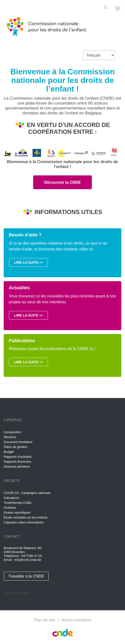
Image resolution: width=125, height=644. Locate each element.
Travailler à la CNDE (26, 576)
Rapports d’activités (18, 457)
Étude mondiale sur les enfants (26, 517)
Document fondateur (18, 442)
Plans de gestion (15, 447)
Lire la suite (28, 262)
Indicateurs (12, 498)
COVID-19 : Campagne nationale (27, 493)
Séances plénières (17, 467)
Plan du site (45, 620)
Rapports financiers (17, 462)
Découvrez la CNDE (62, 182)
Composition (13, 432)
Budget (9, 452)
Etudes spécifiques (17, 513)
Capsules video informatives (24, 522)
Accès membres (76, 620)
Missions (10, 437)
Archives (10, 508)
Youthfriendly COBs (18, 503)
